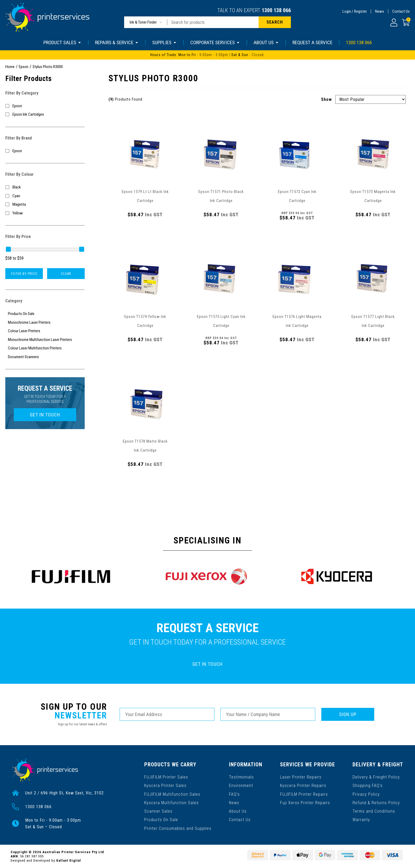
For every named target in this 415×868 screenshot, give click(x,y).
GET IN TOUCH (45, 415)
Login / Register (355, 11)
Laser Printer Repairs (301, 777)
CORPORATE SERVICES (215, 42)
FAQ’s (234, 794)
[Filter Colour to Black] (45, 187)
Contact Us (401, 11)
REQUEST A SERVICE (312, 42)
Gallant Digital (69, 860)
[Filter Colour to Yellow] (45, 213)
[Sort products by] (371, 99)
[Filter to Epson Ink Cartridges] (45, 114)
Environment (241, 786)
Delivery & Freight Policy (376, 777)
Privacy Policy (366, 794)
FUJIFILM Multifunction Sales (172, 794)
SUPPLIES (164, 42)
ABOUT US (266, 42)
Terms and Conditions (374, 811)
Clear (66, 274)
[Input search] (213, 22)
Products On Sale (161, 819)
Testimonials (241, 777)
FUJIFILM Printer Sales (166, 777)
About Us (238, 811)
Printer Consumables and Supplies (178, 828)
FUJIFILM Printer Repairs (304, 794)
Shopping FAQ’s (368, 786)
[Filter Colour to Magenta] (45, 204)
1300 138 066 (276, 10)
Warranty (361, 819)
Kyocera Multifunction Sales (172, 802)
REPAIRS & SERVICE (117, 42)
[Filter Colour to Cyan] (45, 196)
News (380, 11)
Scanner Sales (158, 811)
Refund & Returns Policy (376, 802)
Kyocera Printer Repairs (303, 786)
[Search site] (275, 22)
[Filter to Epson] (45, 106)
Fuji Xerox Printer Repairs (305, 802)
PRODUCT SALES (62, 42)
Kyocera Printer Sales (165, 786)
